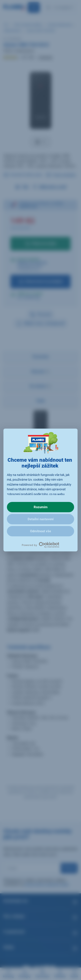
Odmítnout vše (40, 531)
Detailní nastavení (41, 519)
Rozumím (41, 507)
